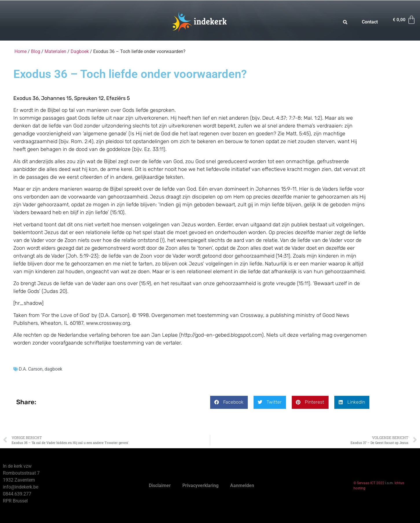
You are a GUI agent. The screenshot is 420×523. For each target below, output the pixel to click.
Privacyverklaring (200, 485)
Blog (36, 51)
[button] (229, 402)
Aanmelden (242, 485)
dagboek (53, 369)
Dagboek (80, 51)
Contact (370, 22)
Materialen (55, 51)
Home (21, 51)
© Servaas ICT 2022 (369, 483)
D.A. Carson (31, 369)
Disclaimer (160, 485)
